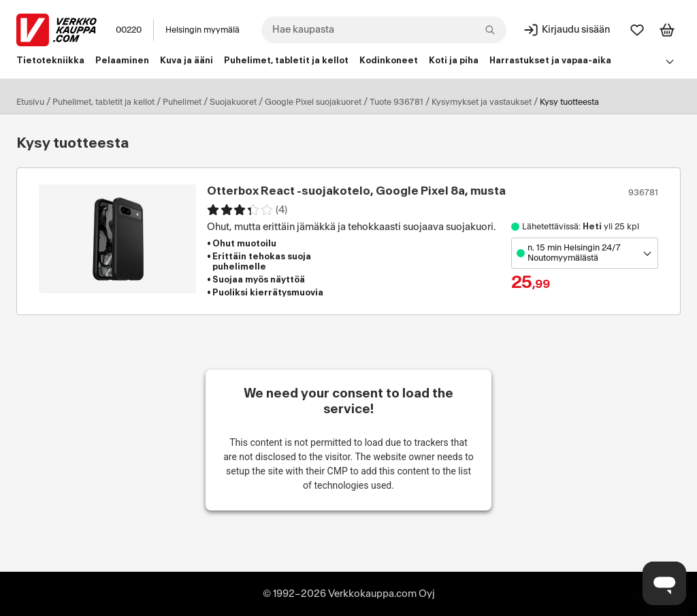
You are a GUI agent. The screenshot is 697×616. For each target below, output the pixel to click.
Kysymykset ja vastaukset (482, 102)
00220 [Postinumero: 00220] (129, 30)
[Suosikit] (637, 30)
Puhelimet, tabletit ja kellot (103, 102)
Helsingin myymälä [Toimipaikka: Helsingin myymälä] (202, 30)
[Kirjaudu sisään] (566, 30)
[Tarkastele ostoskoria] (667, 30)
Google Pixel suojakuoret (313, 102)
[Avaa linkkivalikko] (670, 61)
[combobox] (384, 30)
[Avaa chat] (664, 583)
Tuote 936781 (396, 102)
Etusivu (30, 102)
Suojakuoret (233, 102)
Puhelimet (182, 102)
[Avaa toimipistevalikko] (585, 253)
